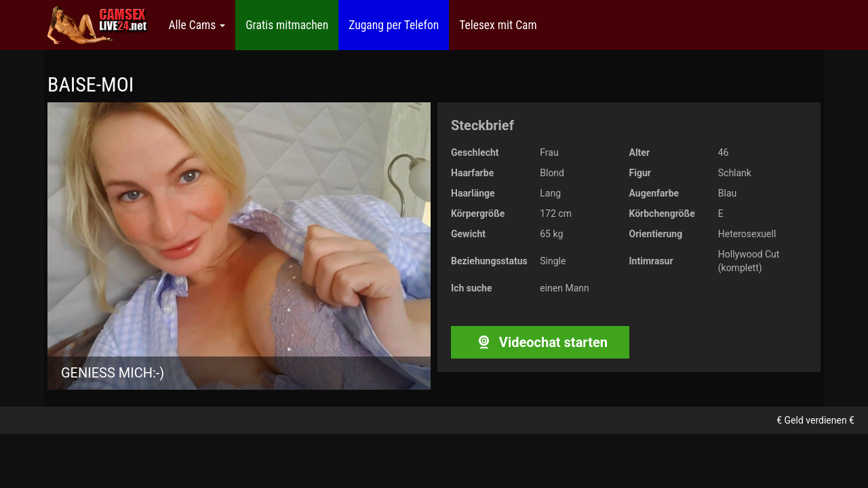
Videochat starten (540, 342)
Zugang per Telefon (394, 25)
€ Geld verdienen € (815, 420)
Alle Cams (197, 25)
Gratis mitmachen (287, 25)
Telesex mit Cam (498, 25)
